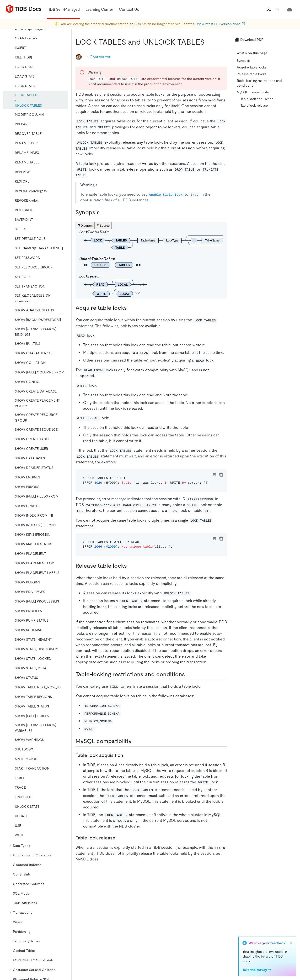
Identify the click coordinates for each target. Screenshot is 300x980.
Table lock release (254, 105)
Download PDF (249, 40)
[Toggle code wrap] (214, 475)
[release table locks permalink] (131, 566)
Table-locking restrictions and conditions (259, 83)
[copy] (221, 475)
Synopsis (244, 61)
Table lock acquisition (257, 99)
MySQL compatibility (253, 92)
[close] (291, 943)
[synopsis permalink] (103, 212)
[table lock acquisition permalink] (127, 755)
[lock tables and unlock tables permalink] (209, 42)
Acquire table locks (252, 67)
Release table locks (252, 74)
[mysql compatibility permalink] (135, 741)
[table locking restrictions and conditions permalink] (189, 674)
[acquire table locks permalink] (131, 308)
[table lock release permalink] (119, 838)
